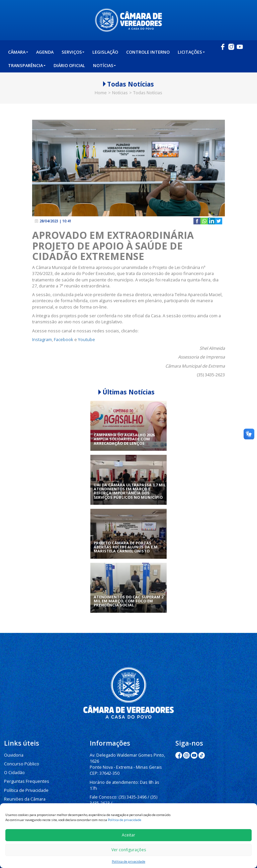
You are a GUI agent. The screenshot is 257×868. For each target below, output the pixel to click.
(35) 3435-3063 (135, 800)
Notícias (105, 65)
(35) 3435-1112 (104, 800)
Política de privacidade (124, 820)
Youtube (87, 339)
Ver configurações (129, 850)
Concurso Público (21, 763)
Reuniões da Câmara (24, 797)
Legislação (105, 52)
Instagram (42, 339)
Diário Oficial (69, 65)
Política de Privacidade (26, 789)
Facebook (64, 339)
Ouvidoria (14, 755)
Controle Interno (148, 52)
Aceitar (128, 835)
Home (101, 93)
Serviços (73, 52)
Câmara (18, 52)
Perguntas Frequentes (25, 780)
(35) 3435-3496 (132, 789)
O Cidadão (14, 772)
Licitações (191, 52)
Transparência (27, 65)
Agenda (45, 52)
